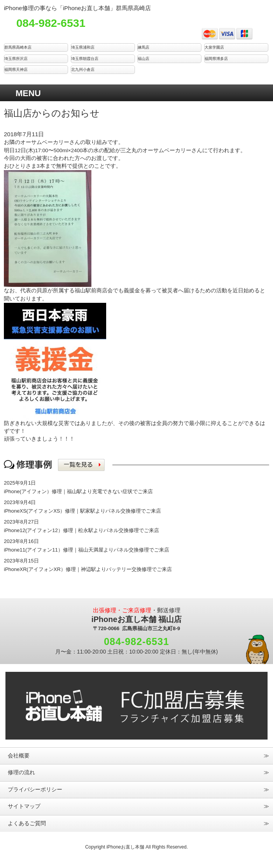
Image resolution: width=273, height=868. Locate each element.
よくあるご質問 (27, 823)
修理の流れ (21, 772)
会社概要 (19, 756)
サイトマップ (24, 806)
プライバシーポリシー (35, 790)
